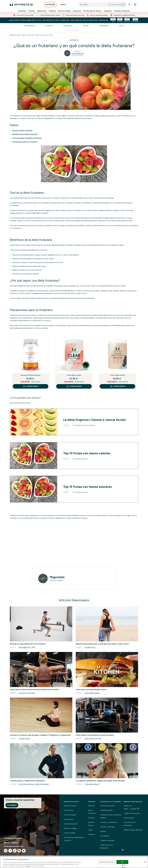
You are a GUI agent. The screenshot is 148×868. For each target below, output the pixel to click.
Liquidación (108, 11)
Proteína (32, 11)
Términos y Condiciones (108, 822)
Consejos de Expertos (122, 11)
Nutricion (31, 35)
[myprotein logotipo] (21, 5)
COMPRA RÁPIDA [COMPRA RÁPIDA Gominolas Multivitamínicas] (30, 386)
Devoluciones (69, 819)
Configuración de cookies (13, 838)
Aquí (28, 866)
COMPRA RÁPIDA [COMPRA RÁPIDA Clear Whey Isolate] (74, 386)
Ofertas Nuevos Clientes (92, 11)
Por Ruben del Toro (27, 647)
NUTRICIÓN (50, 5)
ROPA (63, 5)
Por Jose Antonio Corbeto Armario (34, 784)
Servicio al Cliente (70, 806)
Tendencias (22, 11)
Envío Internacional (71, 824)
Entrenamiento (30, 26)
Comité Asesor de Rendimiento (106, 846)
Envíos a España (70, 833)
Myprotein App (129, 818)
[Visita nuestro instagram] (6, 851)
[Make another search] (74, 31)
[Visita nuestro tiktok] (15, 851)
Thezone (24, 35)
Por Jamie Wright (92, 784)
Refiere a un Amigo (132, 807)
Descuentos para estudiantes (130, 824)
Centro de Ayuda (70, 815)
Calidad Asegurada (106, 810)
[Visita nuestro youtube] (19, 851)
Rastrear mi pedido (70, 828)
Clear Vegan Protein (117, 375)
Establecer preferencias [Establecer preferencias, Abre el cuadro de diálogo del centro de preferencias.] (107, 862)
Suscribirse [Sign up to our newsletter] (12, 805)
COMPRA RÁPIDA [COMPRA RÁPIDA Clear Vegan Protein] (118, 386)
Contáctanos (69, 810)
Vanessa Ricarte (81, 459)
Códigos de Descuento (132, 813)
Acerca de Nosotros (107, 806)
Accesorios (77, 11)
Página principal (15, 35)
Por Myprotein (78, 54)
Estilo (121, 26)
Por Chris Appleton (93, 739)
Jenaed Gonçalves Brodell (86, 425)
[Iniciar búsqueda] (81, 5)
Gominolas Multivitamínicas (30, 375)
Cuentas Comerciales (108, 827)
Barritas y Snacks (64, 11)
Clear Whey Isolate (74, 375)
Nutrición (49, 26)
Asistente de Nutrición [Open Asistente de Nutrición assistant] (117, 5)
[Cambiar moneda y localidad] (30, 843)
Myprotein (57, 577)
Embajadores (104, 26)
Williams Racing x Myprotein (133, 830)
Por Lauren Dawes (92, 693)
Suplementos (42, 11)
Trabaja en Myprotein (107, 840)
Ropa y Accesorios (92, 812)
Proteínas (92, 818)
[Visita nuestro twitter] (24, 851)
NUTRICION (74, 40)
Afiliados (103, 831)
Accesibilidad (105, 836)
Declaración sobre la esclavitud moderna (111, 816)
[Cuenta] (130, 5)
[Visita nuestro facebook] (10, 851)
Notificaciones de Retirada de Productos (74, 839)
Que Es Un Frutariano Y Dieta (44, 35)
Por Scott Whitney (27, 693)
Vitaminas (52, 11)
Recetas (86, 26)
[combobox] (102, 5)
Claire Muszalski (82, 492)
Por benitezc (90, 647)
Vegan (90, 830)
